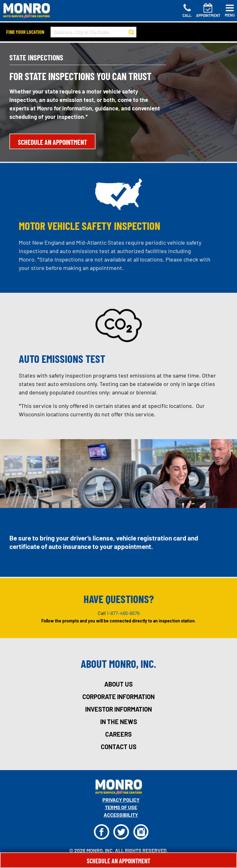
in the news (119, 722)
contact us (119, 747)
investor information (118, 709)
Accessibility (121, 815)
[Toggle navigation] (230, 11)
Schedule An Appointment (118, 861)
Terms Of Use (121, 807)
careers (118, 734)
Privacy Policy (121, 800)
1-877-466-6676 (123, 613)
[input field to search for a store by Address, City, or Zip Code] (93, 32)
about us (118, 684)
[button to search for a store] (131, 32)
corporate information (118, 697)
